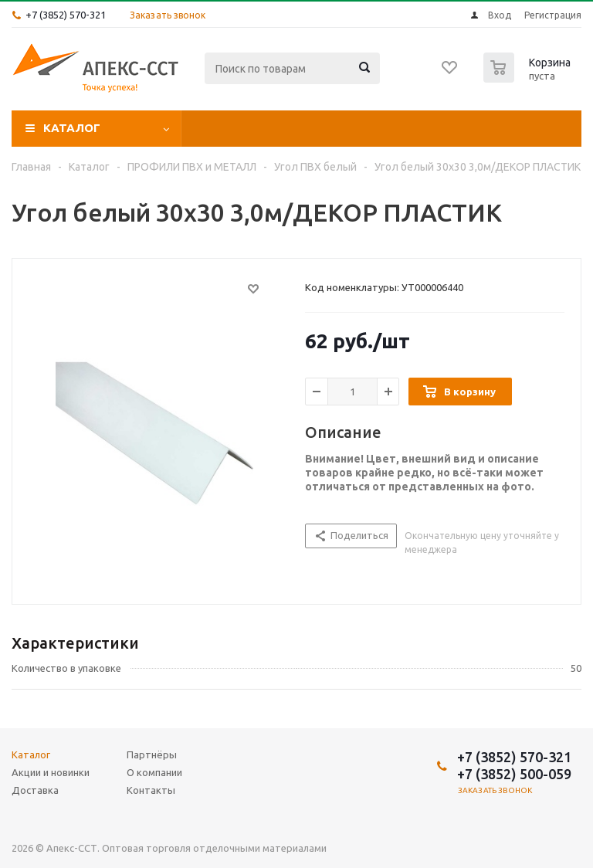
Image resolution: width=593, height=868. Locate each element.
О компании (515, 128)
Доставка (309, 128)
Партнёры (409, 128)
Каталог (72, 128)
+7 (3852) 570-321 (66, 15)
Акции (220, 128)
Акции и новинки (51, 772)
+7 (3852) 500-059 (514, 774)
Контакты (151, 790)
